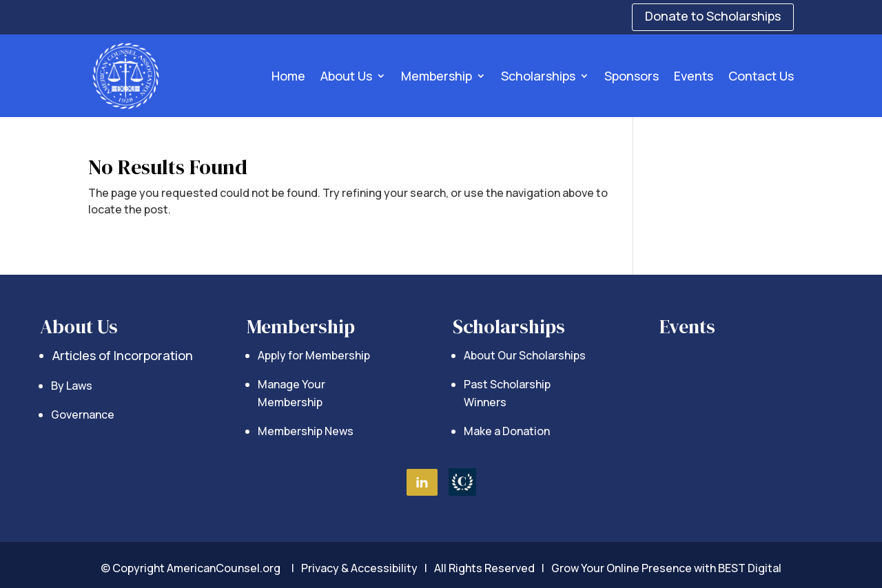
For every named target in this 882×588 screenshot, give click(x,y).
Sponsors (632, 76)
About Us (346, 76)
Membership (437, 76)
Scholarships (538, 76)
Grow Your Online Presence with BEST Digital (666, 568)
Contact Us (761, 76)
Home (288, 76)
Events (694, 76)
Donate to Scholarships (713, 16)
